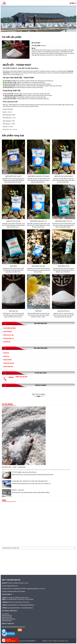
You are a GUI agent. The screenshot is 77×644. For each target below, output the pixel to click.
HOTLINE (13, 640)
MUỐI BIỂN (13, 266)
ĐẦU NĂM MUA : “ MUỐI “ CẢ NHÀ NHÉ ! (14, 467)
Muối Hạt (6, 353)
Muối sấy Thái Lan (9, 338)
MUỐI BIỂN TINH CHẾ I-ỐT (64, 221)
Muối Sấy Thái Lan (64, 311)
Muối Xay (7, 356)
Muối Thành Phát (9, 367)
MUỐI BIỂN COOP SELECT (13, 176)
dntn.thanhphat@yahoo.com (12, 605)
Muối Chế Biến (8, 360)
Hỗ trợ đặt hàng (5, 614)
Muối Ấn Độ (7, 342)
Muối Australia (8, 332)
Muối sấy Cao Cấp (9, 335)
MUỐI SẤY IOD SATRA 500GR (64, 176)
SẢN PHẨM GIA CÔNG (10, 328)
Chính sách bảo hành (7, 617)
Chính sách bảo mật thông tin (9, 619)
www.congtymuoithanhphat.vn (14, 608)
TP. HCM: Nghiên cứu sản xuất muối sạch (24, 472)
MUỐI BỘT (38, 311)
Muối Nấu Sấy (13, 311)
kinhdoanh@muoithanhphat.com (27, 605)
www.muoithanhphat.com (27, 608)
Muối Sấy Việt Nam (9, 363)
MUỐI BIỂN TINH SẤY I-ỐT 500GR (38, 176)
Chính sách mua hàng (7, 616)
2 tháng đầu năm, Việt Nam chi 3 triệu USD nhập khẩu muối (30, 481)
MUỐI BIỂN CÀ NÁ (64, 266)
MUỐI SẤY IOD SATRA (13, 221)
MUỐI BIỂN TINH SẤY (38, 266)
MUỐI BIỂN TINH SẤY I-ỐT (38, 221)
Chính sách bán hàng (7, 621)
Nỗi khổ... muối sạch (18, 490)
